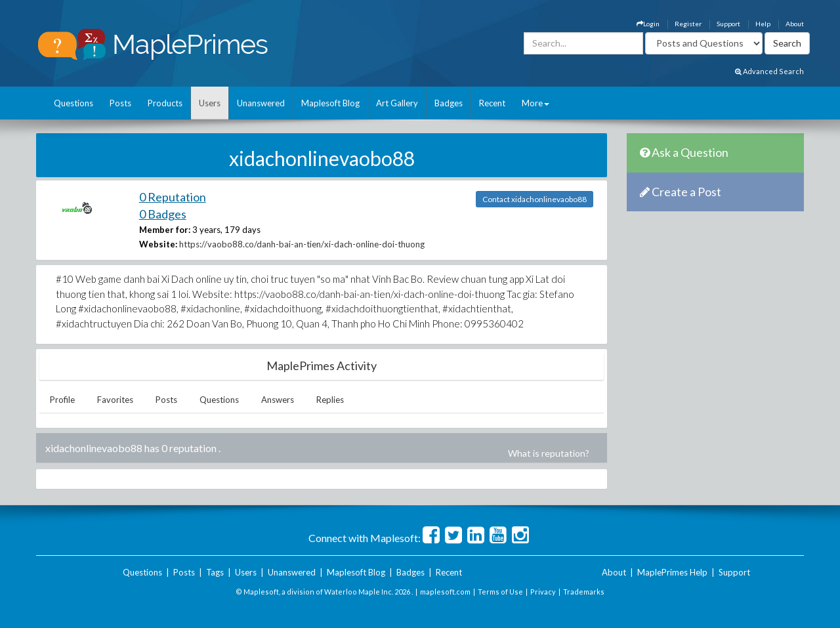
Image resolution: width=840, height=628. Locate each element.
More (535, 103)
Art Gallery (397, 103)
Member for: (165, 230)
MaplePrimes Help (672, 572)
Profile (62, 400)
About (795, 24)
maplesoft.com (445, 592)
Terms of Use (500, 592)
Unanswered (261, 103)
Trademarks (584, 592)
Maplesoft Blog (330, 103)
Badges (449, 103)
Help (763, 24)
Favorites (115, 400)
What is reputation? (549, 453)
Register (688, 24)
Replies (330, 400)
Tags (215, 572)
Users (210, 103)
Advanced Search (769, 71)
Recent (492, 103)
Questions (73, 103)
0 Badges (163, 214)
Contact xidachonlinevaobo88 (535, 199)
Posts (120, 103)
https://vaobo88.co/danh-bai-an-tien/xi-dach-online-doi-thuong (302, 244)
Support (728, 24)
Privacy (543, 592)
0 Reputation (173, 197)
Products (165, 103)
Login (648, 24)
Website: (158, 244)
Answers (278, 400)
